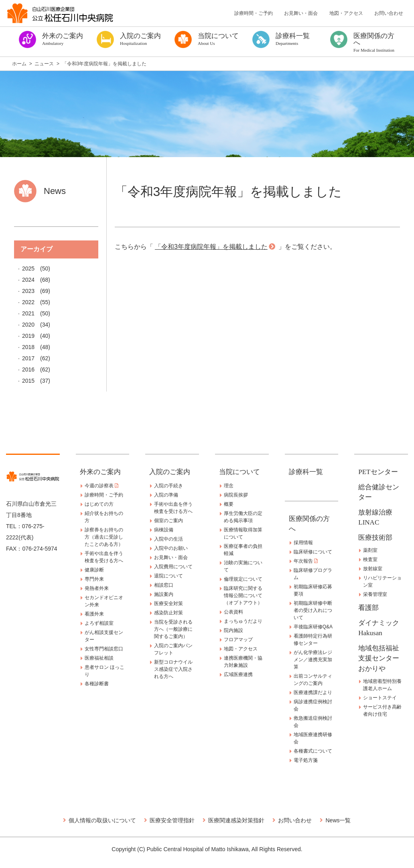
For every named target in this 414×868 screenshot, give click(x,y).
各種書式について (313, 751)
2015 (28, 381)
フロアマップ (238, 640)
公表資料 (233, 612)
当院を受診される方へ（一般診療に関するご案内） (173, 629)
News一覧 (338, 820)
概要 (229, 504)
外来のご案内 (100, 472)
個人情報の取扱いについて (102, 820)
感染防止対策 (168, 613)
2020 (28, 325)
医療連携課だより (313, 692)
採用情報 (303, 543)
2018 (28, 347)
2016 (28, 369)
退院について (168, 576)
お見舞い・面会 (301, 13)
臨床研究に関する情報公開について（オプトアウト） (243, 595)
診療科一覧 (306, 472)
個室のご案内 (168, 521)
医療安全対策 (168, 604)
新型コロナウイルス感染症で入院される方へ (173, 669)
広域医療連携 (238, 674)
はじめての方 (99, 504)
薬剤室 (370, 550)
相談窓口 (164, 585)
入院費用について (173, 567)
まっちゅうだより (243, 621)
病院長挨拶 (236, 495)
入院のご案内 (170, 472)
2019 (28, 336)
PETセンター (378, 472)
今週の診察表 (101, 486)
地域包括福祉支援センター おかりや (382, 658)
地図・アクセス (346, 13)
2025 (28, 268)
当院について (239, 472)
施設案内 (164, 594)
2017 (28, 358)
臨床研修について (313, 552)
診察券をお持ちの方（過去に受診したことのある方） (104, 537)
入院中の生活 (168, 539)
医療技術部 (375, 538)
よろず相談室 (99, 623)
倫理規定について (243, 579)
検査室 (370, 559)
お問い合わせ (389, 13)
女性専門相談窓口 (104, 649)
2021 (28, 313)
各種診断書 (97, 684)
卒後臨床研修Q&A (313, 627)
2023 (28, 291)
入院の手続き (168, 486)
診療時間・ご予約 (254, 13)
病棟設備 (164, 530)
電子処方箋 (306, 760)
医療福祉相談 (99, 658)
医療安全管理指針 (172, 820)
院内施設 (233, 630)
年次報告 (306, 561)
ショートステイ (380, 698)
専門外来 (94, 579)
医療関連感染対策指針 (236, 820)
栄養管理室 (375, 594)
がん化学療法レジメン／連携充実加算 (313, 660)
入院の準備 (166, 495)
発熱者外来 (97, 588)
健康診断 (94, 570)
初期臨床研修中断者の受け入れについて (313, 610)
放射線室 (373, 569)
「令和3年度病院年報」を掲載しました (211, 247)
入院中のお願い (171, 548)
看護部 (368, 608)
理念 (229, 486)
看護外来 (94, 614)
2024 (28, 280)
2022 (28, 302)
